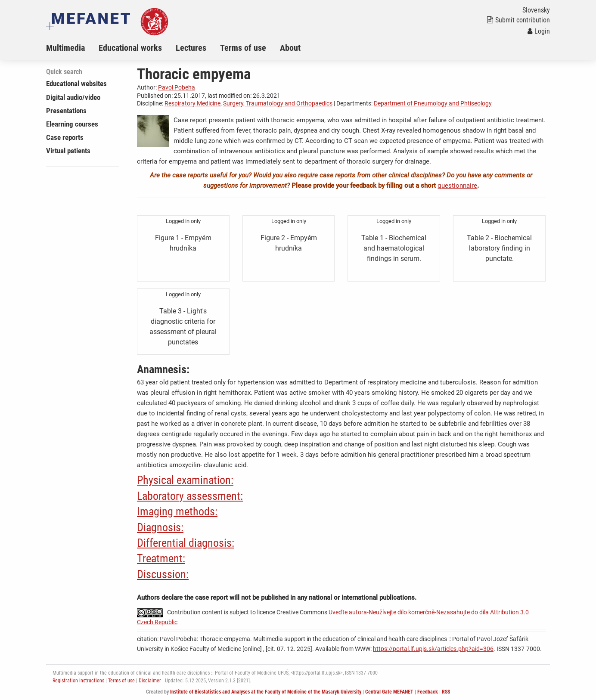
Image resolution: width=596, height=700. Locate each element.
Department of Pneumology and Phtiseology (433, 103)
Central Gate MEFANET (389, 692)
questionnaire (457, 186)
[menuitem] (72, 48)
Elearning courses (72, 124)
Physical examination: (185, 480)
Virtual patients (68, 151)
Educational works (130, 48)
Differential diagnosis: (186, 543)
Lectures (191, 48)
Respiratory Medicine (192, 103)
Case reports (65, 137)
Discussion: (163, 574)
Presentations (66, 111)
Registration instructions (78, 681)
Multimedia (65, 48)
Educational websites (76, 84)
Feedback (428, 692)
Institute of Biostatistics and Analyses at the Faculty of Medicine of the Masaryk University (266, 692)
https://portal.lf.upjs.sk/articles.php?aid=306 (433, 649)
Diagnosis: (160, 527)
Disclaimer (150, 681)
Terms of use (243, 48)
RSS (446, 692)
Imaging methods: (177, 511)
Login (539, 31)
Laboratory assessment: (190, 496)
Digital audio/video (73, 97)
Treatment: (161, 558)
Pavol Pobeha (177, 87)
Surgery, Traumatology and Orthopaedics (278, 103)
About (290, 48)
